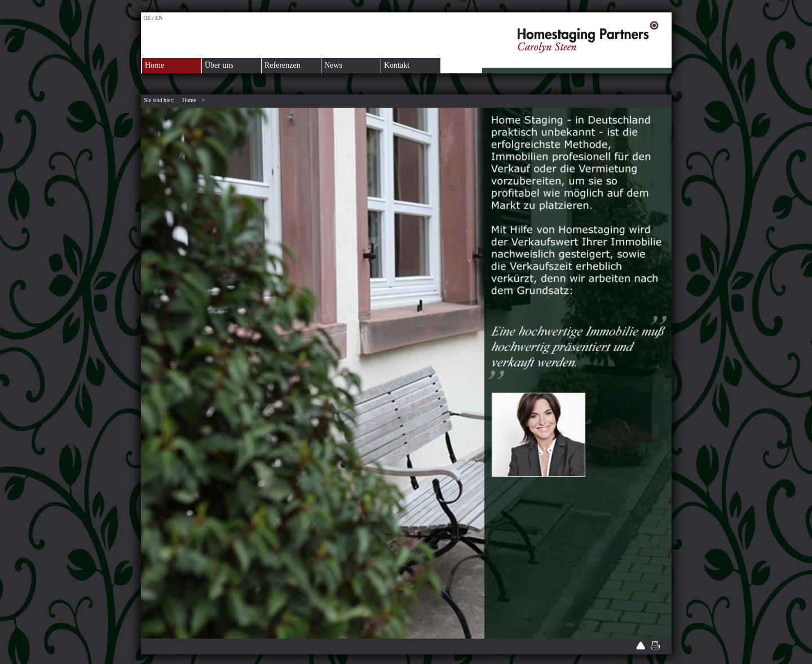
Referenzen (283, 65)
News (333, 65)
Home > (193, 100)
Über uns (219, 65)
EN (159, 18)
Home (155, 65)
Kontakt (397, 65)
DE (147, 18)
